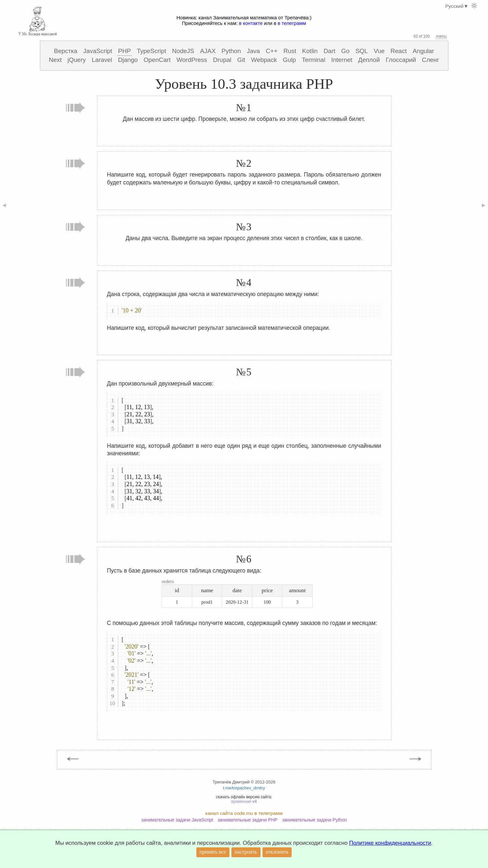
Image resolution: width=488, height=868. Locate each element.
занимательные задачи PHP (248, 820)
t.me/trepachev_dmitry (244, 788)
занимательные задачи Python (315, 820)
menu (441, 36)
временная (244, 802)
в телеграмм (292, 23)
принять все (213, 852)
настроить (246, 852)
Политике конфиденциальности (390, 843)
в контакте (251, 23)
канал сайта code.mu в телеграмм (244, 813)
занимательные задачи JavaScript (177, 820)
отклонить (277, 852)
